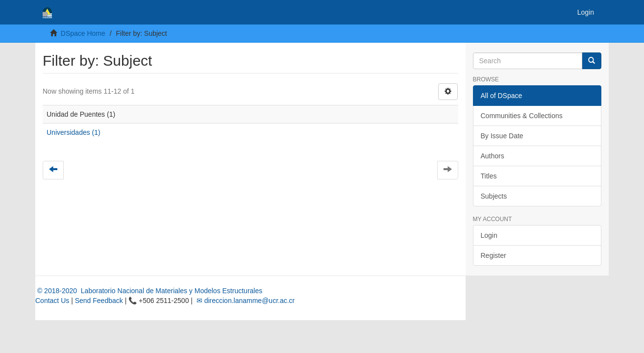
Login (489, 235)
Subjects (494, 196)
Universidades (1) (74, 132)
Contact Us (52, 301)
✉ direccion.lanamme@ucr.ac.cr (245, 301)
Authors (493, 156)
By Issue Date (502, 136)
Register (494, 255)
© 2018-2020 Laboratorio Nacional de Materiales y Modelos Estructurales (149, 291)
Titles (489, 176)
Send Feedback (99, 301)
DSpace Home (83, 33)
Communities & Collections (522, 116)
